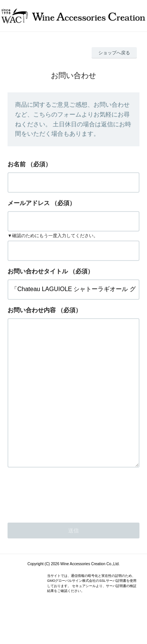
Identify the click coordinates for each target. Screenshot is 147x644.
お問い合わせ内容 (32, 310)
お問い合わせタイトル (38, 271)
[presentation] (65, 523)
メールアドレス (29, 203)
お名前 (17, 164)
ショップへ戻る (114, 53)
